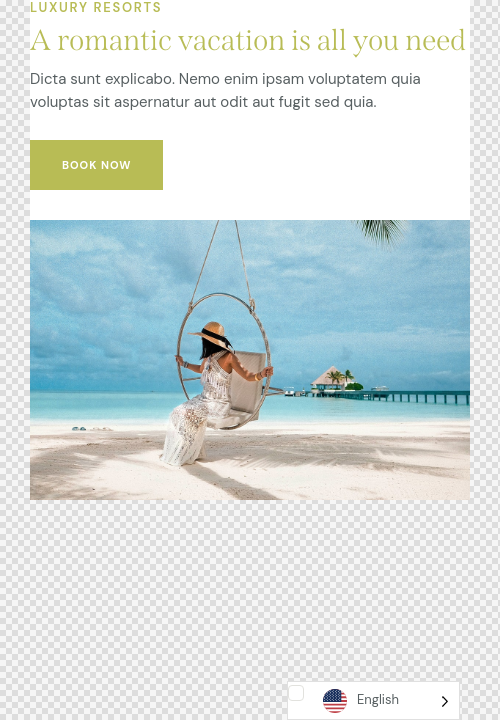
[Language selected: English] (373, 700)
